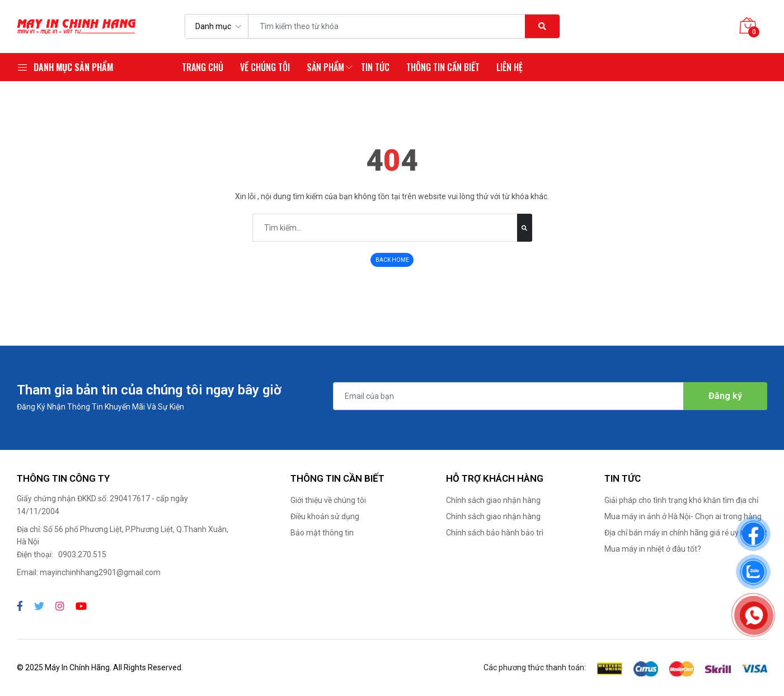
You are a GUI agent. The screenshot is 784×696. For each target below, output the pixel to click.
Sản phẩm (325, 67)
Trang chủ (203, 67)
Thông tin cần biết (443, 67)
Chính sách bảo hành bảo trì (495, 533)
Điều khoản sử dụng (325, 516)
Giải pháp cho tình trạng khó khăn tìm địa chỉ (681, 500)
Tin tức (375, 67)
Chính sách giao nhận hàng (493, 500)
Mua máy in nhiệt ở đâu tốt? (653, 549)
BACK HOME (392, 260)
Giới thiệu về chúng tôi (328, 500)
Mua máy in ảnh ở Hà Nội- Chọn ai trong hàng (683, 516)
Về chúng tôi (265, 67)
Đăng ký (725, 396)
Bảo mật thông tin (322, 533)
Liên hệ (510, 67)
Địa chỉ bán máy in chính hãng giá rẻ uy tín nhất (686, 533)
